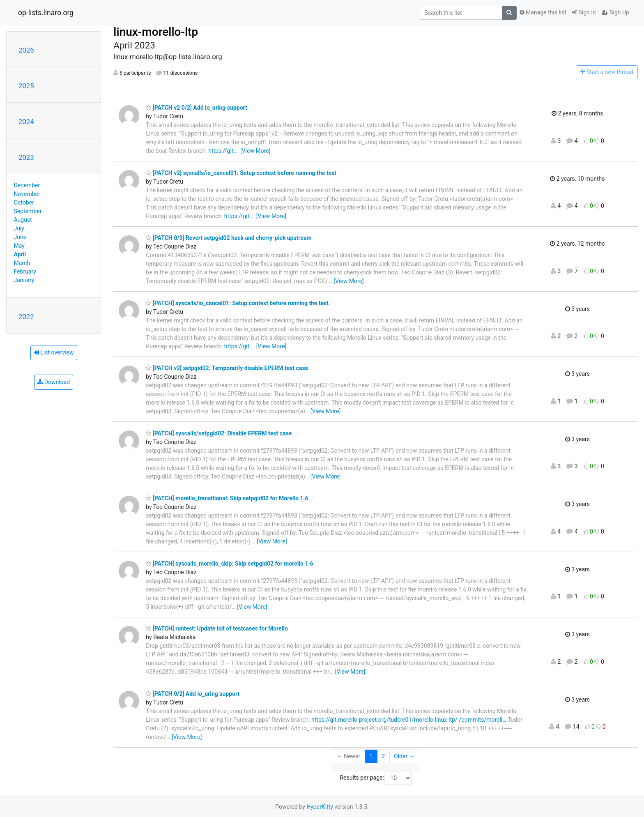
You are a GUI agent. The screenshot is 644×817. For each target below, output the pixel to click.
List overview (54, 352)
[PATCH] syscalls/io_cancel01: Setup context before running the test (237, 303)
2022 (26, 317)
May (19, 246)
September (28, 211)
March (22, 263)
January (24, 280)
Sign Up (615, 12)
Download (54, 382)
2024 (26, 122)
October (24, 203)
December (27, 185)
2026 (26, 50)
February (25, 272)
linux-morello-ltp (156, 32)
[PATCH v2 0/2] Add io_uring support (196, 108)
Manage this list (543, 12)
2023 (26, 157)
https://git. (222, 151)
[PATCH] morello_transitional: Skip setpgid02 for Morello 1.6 (227, 498)
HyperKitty (320, 807)
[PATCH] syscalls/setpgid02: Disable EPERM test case (219, 433)
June (20, 237)
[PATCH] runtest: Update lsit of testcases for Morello (217, 628)
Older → (404, 756)
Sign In (584, 12)
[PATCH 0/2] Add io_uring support (193, 694)
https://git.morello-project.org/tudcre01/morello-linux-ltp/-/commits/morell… (409, 720)
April (20, 254)
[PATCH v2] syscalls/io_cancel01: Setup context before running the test (241, 173)
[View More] (255, 151)
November (27, 194)
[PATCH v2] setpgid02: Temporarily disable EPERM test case (227, 368)
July (19, 228)
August (23, 220)
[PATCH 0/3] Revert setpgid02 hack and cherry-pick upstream (229, 238)
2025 (26, 86)
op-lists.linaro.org (46, 13)
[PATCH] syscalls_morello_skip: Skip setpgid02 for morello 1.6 (229, 564)
